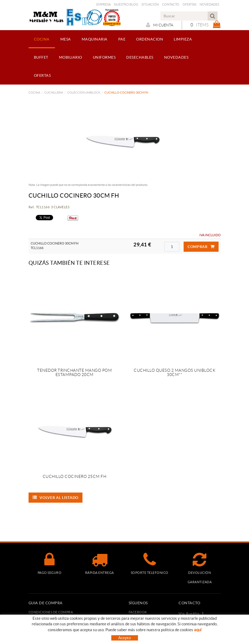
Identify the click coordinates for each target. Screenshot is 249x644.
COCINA (34, 93)
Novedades (209, 4)
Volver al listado (56, 498)
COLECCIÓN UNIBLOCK (84, 93)
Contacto (171, 4)
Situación (150, 4)
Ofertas (189, 4)
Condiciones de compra (51, 612)
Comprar (201, 247)
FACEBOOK (138, 612)
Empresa (104, 4)
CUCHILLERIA (54, 93)
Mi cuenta (160, 25)
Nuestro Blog (126, 4)
